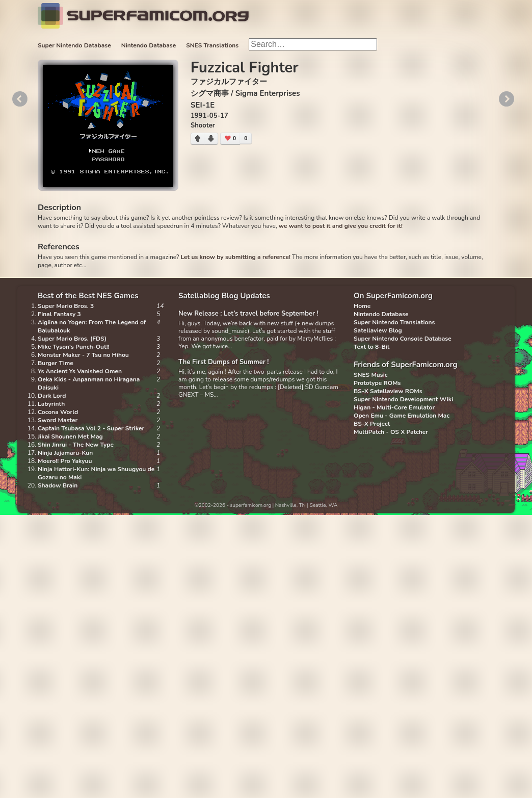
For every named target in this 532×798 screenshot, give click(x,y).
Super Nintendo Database (74, 45)
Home (362, 306)
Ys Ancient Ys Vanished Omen (80, 371)
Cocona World (58, 412)
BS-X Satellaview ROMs (388, 391)
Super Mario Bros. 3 (66, 306)
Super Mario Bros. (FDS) (72, 339)
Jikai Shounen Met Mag (70, 436)
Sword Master (58, 420)
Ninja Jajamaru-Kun (65, 453)
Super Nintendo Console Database (403, 339)
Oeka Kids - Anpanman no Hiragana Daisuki (89, 383)
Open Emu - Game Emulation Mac (402, 416)
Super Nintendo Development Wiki (403, 399)
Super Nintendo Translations (394, 322)
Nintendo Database (149, 45)
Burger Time (56, 363)
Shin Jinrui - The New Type (76, 445)
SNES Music (370, 375)
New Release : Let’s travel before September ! (248, 314)
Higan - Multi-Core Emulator (394, 407)
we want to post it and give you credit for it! (341, 226)
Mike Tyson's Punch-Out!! (74, 347)
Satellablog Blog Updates (224, 296)
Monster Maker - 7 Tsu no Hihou (83, 355)
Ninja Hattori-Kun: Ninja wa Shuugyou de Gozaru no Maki (96, 473)
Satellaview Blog (378, 330)
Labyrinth (51, 404)
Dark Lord (52, 396)
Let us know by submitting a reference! (235, 257)
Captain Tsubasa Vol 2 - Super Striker (91, 428)
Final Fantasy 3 (59, 314)
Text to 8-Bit (371, 347)
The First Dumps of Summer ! (224, 362)
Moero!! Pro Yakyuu (65, 461)
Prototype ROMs (377, 383)
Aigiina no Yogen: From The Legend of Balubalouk (92, 326)
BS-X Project (372, 424)
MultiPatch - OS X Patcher (391, 432)
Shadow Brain (58, 485)
